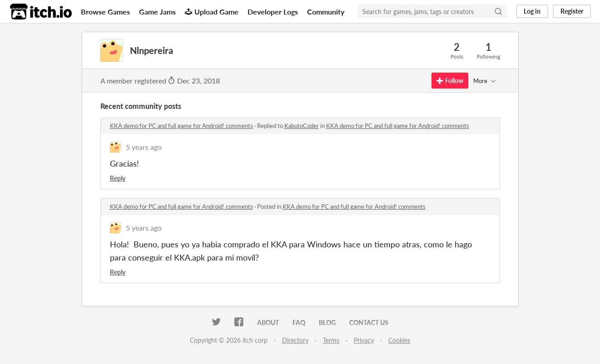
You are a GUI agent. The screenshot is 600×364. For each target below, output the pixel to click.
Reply (118, 178)
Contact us (369, 322)
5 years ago (144, 147)
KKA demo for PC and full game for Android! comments (181, 126)
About (268, 322)
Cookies (399, 340)
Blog (327, 322)
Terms (331, 340)
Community (326, 12)
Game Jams (157, 12)
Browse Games (105, 12)
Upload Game (212, 12)
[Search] (498, 11)
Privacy (364, 340)
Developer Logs (273, 12)
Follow (450, 81)
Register (572, 11)
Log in (532, 11)
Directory (295, 340)
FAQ (299, 322)
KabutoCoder (302, 126)
